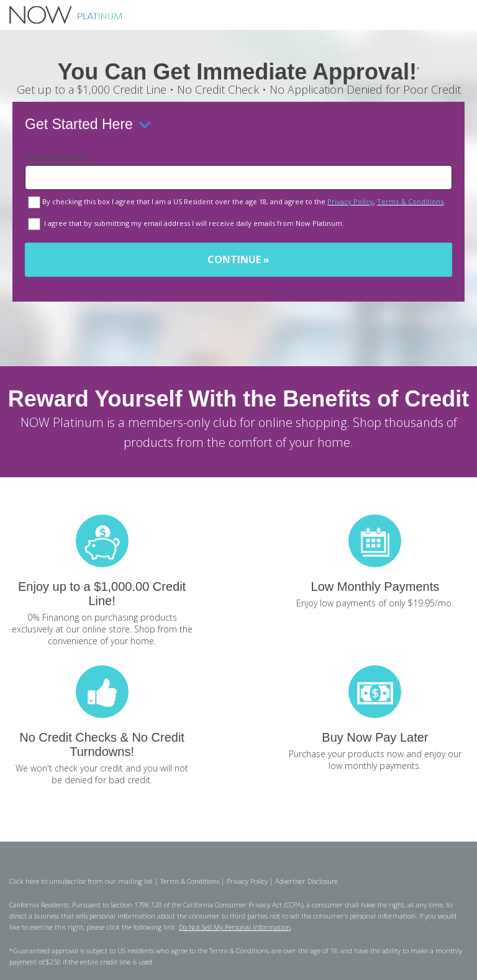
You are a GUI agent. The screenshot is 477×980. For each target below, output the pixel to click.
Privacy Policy (350, 201)
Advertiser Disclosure (307, 881)
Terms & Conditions (410, 201)
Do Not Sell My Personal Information (235, 927)
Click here (24, 881)
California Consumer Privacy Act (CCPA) (243, 905)
